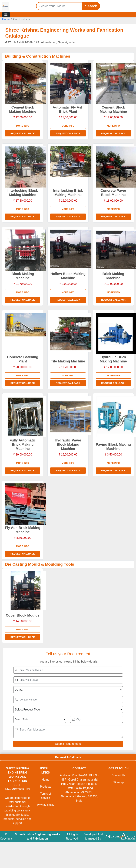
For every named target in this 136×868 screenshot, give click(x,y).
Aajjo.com (112, 836)
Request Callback (23, 133)
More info (23, 126)
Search (91, 6)
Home (6, 19)
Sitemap (119, 782)
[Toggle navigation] (6, 15)
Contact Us (119, 775)
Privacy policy (46, 805)
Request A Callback (68, 757)
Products (46, 787)
